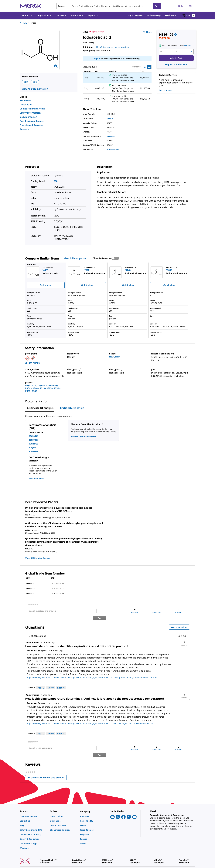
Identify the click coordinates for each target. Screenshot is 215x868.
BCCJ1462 (33, 448)
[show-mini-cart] (188, 15)
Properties (25, 100)
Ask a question (179, 620)
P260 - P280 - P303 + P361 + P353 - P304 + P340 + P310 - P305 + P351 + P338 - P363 (43, 388)
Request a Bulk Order (176, 64)
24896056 (111, 136)
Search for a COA (36, 478)
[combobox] (108, 6)
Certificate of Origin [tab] (72, 408)
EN (192, 6)
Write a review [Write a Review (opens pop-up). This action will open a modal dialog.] (107, 47)
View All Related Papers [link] (38, 558)
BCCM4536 (34, 440)
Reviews (24, 129)
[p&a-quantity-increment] (191, 52)
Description (26, 105)
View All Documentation (35, 89)
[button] (135, 15)
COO (35, 82)
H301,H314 (115, 357)
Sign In (97, 59)
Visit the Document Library (83, 437)
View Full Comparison (76, 258)
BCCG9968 (33, 451)
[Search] (157, 6)
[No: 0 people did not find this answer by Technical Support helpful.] (51, 681)
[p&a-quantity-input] (176, 52)
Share (147, 32)
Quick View (46, 285)
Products (23, 23)
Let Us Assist (166, 90)
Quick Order (171, 15)
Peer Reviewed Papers (32, 121)
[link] (33, 604)
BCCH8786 (33, 444)
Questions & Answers (31, 125)
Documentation (28, 117)
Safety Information (30, 113)
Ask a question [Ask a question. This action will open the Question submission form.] (122, 47)
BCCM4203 (34, 436)
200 (56, 181)
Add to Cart (176, 58)
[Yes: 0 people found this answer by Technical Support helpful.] (41, 681)
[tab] (26, 23)
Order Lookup (154, 15)
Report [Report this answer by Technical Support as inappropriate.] (61, 681)
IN (180, 6)
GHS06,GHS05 (32, 363)
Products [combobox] (62, 6)
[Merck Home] (30, 6)
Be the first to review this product (47, 764)
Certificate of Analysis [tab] (40, 408)
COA (26, 82)
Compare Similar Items (32, 109)
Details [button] (187, 46)
